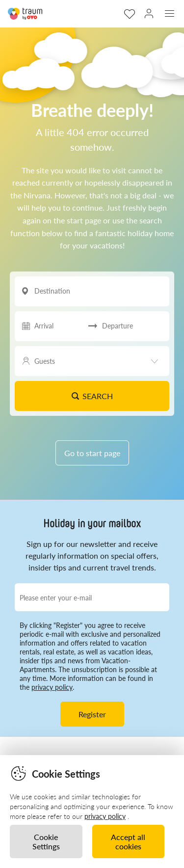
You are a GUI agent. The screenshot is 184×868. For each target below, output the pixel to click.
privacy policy (52, 687)
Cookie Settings (46, 841)
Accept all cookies (128, 841)
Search (92, 396)
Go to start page (92, 453)
